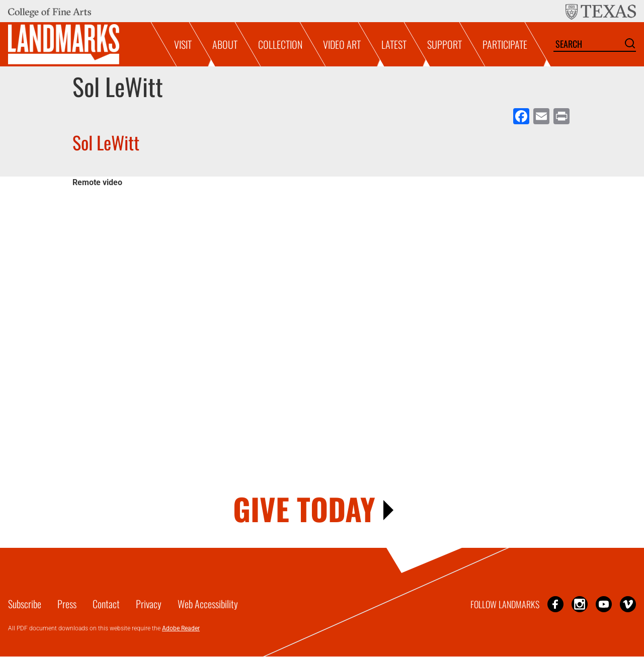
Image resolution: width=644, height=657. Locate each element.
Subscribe (25, 604)
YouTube (604, 604)
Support (445, 44)
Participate (505, 44)
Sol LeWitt (106, 142)
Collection (280, 44)
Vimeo (628, 604)
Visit (183, 44)
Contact (106, 604)
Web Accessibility (208, 604)
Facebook (555, 604)
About (225, 44)
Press (67, 604)
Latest (394, 44)
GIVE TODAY (304, 508)
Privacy (149, 604)
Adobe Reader (181, 628)
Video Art (342, 44)
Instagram (580, 604)
